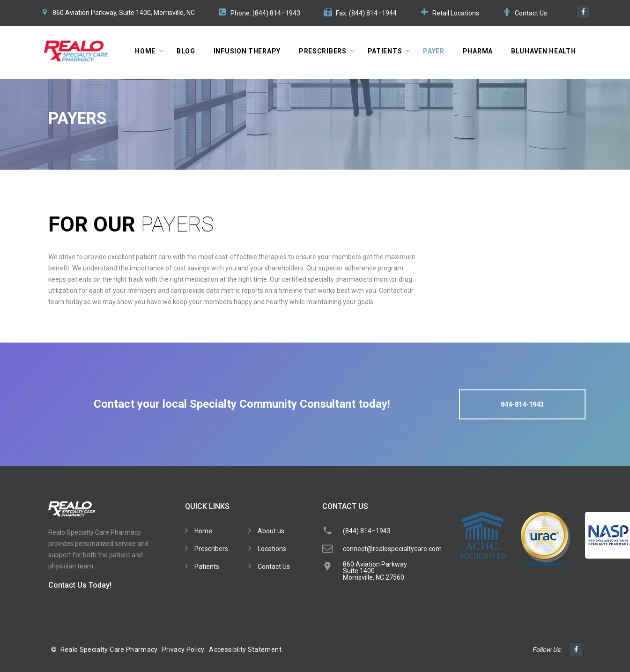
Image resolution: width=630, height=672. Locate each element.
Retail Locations (456, 13)
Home (145, 51)
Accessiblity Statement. (246, 650)
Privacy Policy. (184, 650)
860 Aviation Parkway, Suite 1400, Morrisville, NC (124, 13)
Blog (186, 51)
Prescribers (323, 51)
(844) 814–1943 (367, 531)
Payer (434, 51)
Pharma (478, 51)
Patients (385, 51)
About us (271, 531)
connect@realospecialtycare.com (392, 549)
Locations (272, 549)
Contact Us (531, 13)
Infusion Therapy (247, 51)
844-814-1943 (522, 404)
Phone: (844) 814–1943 (265, 13)
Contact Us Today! (80, 585)
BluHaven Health (544, 51)
